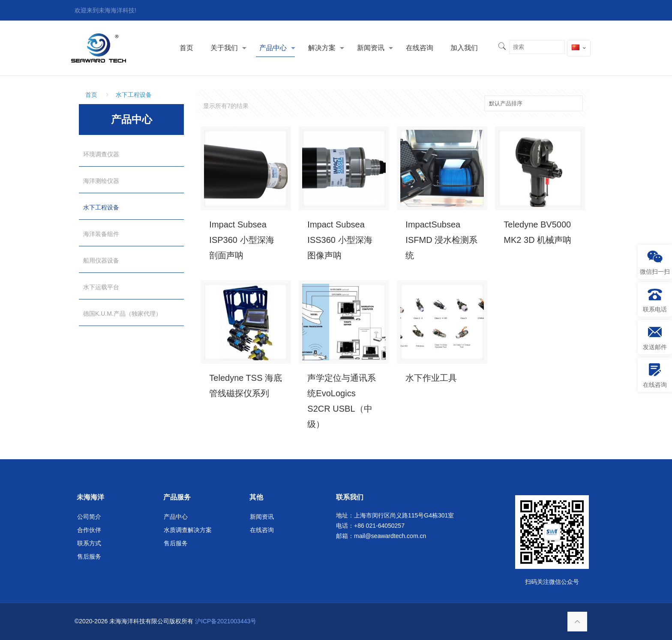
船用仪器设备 (101, 260)
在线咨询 (262, 530)
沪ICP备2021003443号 (226, 621)
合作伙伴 (89, 530)
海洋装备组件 (101, 234)
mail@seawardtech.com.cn (390, 536)
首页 (91, 95)
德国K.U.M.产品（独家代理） (122, 314)
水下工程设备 (134, 95)
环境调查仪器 (101, 154)
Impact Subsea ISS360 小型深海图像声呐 (340, 240)
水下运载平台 (101, 287)
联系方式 (89, 543)
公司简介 (89, 517)
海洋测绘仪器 (101, 181)
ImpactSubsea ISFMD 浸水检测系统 (441, 240)
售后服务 (89, 556)
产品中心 (176, 517)
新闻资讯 (262, 517)
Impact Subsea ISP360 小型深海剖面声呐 (241, 240)
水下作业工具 (431, 378)
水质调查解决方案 (188, 530)
